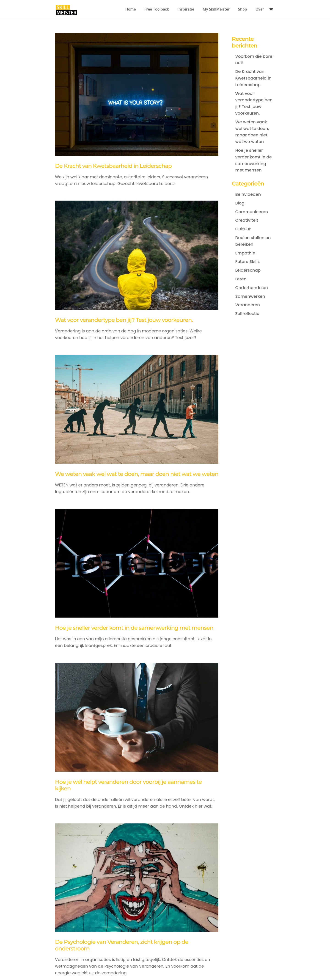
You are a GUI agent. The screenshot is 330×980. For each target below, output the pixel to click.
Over (260, 10)
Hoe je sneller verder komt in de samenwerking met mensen (134, 628)
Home (130, 10)
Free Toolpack (157, 10)
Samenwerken (250, 296)
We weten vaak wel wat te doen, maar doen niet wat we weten (137, 474)
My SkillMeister (216, 10)
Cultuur (243, 229)
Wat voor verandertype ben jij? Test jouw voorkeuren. (124, 320)
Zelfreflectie (247, 313)
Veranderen (248, 305)
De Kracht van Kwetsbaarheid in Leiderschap (113, 166)
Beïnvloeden (248, 194)
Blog (240, 203)
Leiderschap (248, 270)
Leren (241, 279)
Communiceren (252, 212)
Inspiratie (186, 10)
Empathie (245, 253)
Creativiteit (247, 220)
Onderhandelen (252, 288)
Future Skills (248, 261)
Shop (243, 10)
